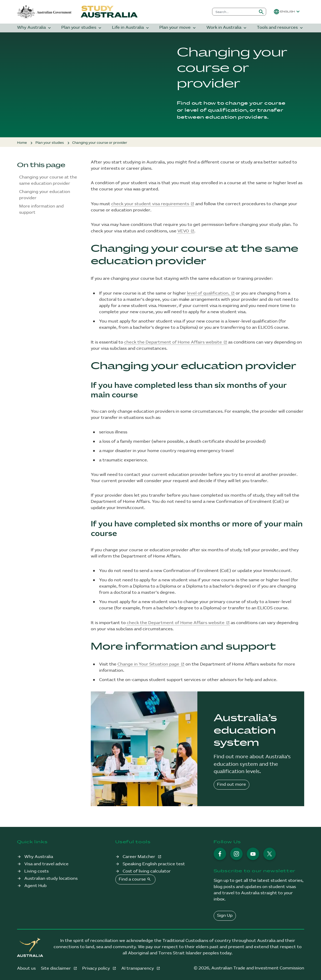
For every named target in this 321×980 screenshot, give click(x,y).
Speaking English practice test (154, 864)
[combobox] (234, 12)
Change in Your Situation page (148, 664)
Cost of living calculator (147, 871)
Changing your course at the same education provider (48, 180)
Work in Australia (227, 28)
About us (26, 968)
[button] (287, 12)
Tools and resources (280, 28)
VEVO (183, 231)
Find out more (232, 785)
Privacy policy (97, 968)
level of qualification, (208, 293)
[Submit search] (261, 12)
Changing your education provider (45, 195)
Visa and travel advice (46, 864)
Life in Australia (131, 28)
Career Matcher (139, 857)
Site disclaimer (56, 968)
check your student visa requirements (150, 204)
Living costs (36, 871)
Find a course (135, 879)
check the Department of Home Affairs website (173, 342)
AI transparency (138, 968)
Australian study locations (51, 879)
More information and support (41, 209)
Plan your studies (82, 28)
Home (22, 143)
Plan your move (178, 28)
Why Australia (35, 28)
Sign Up (225, 916)
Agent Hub (35, 886)
